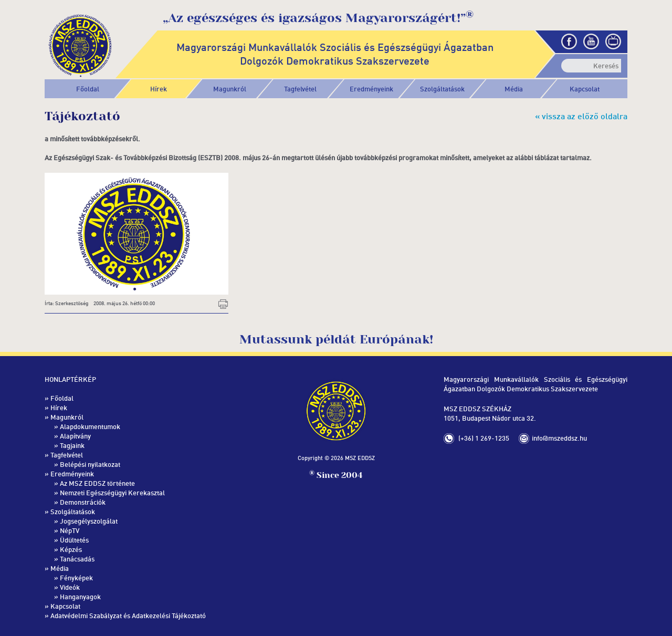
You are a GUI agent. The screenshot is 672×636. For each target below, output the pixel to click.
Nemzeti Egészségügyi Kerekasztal (112, 493)
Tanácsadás (77, 559)
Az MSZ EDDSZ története (97, 483)
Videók (70, 587)
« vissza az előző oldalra (581, 116)
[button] (230, 89)
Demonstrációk (83, 502)
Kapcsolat (585, 89)
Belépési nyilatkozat (90, 464)
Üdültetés (74, 540)
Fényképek (76, 578)
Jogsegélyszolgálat (89, 521)
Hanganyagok (80, 597)
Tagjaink (72, 445)
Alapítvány (75, 436)
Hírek (159, 89)
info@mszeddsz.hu (559, 438)
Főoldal (88, 89)
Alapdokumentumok (90, 426)
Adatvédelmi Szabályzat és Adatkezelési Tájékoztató (128, 616)
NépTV (70, 530)
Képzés (71, 549)
